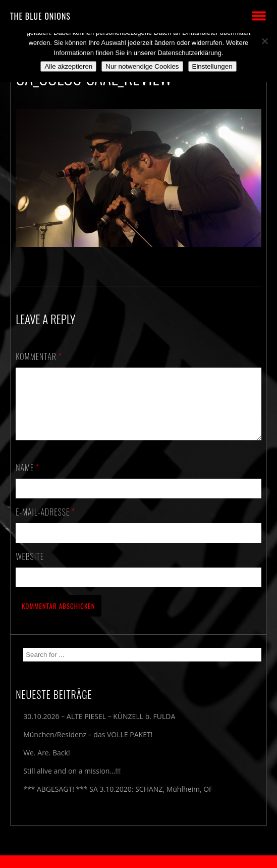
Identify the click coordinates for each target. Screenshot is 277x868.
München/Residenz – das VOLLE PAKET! (88, 747)
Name (27, 480)
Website (30, 569)
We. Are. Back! (46, 765)
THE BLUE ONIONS (40, 16)
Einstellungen (212, 66)
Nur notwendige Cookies (142, 66)
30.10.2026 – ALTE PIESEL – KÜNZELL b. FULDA (99, 728)
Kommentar (39, 356)
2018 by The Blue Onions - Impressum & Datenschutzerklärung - (139, 862)
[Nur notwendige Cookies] (264, 41)
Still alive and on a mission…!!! (72, 783)
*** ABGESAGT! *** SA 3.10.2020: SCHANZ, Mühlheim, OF (118, 801)
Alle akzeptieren (68, 66)
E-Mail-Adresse (45, 524)
